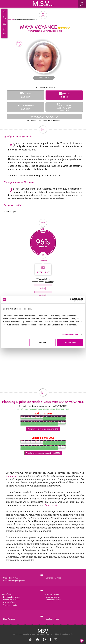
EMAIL (64, 95)
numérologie (12, 476)
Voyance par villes (53, 578)
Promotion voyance (11, 600)
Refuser (42, 342)
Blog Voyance (9, 619)
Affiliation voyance (54, 600)
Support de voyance (11, 578)
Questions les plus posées (14, 581)
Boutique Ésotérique (12, 597)
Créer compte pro (53, 597)
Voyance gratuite (10, 605)
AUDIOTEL (64, 107)
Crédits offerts (9, 602)
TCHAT (26, 95)
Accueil (11, 20)
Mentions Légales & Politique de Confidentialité (55, 634)
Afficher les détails (70, 334)
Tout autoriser (70, 342)
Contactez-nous (52, 619)
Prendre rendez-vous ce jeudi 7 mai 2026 (43, 429)
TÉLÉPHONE (26, 107)
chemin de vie (51, 505)
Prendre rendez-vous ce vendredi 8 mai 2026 (43, 453)
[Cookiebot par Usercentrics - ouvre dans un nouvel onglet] (72, 300)
